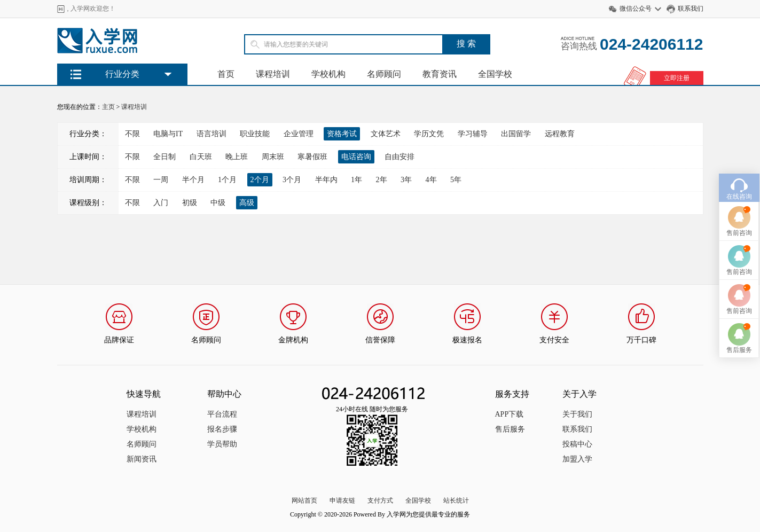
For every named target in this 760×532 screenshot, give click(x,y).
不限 (132, 134)
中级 (218, 203)
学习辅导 (473, 134)
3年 (406, 180)
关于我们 (577, 414)
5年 (456, 180)
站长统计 (456, 500)
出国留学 (516, 134)
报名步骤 (222, 429)
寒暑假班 (312, 157)
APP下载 (510, 414)
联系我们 (691, 9)
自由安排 (399, 157)
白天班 (201, 157)
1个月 (227, 180)
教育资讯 (440, 74)
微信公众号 (636, 9)
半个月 (193, 180)
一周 (161, 180)
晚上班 (237, 157)
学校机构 (328, 74)
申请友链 (342, 500)
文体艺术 (386, 134)
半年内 (326, 180)
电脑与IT (168, 134)
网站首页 (304, 500)
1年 (357, 180)
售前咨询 (739, 219)
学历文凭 (429, 134)
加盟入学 (577, 459)
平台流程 (222, 414)
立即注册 (677, 78)
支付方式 (380, 500)
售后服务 (510, 429)
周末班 (273, 157)
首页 (226, 74)
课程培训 (273, 74)
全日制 (164, 157)
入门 (161, 203)
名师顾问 (384, 74)
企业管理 (299, 134)
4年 (431, 180)
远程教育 (560, 134)
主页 (108, 107)
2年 (382, 180)
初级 (190, 203)
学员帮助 (222, 444)
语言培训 (211, 134)
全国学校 (495, 74)
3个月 (292, 180)
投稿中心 (577, 444)
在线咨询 (739, 183)
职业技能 (255, 134)
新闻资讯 (142, 459)
